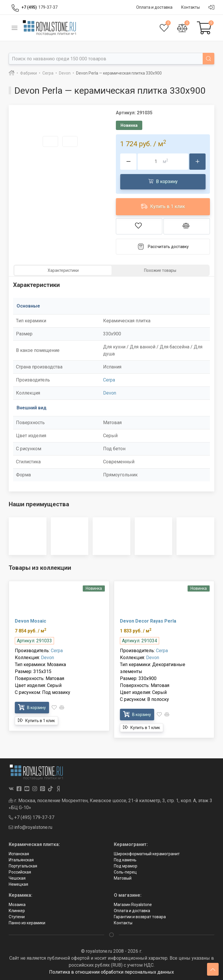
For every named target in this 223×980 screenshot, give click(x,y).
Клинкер (17, 911)
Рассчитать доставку (163, 247)
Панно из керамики (27, 923)
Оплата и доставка (132, 911)
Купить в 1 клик (163, 206)
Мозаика (17, 905)
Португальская (23, 866)
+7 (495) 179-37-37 (32, 817)
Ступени (17, 917)
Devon (110, 393)
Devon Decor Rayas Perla (148, 621)
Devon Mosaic (30, 621)
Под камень (125, 860)
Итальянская (21, 860)
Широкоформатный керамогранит (147, 854)
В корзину (163, 181)
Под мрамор (126, 866)
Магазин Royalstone (133, 905)
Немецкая (18, 884)
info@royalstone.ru (30, 827)
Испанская (19, 854)
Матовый (123, 878)
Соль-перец (125, 872)
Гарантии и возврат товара (140, 917)
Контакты (123, 923)
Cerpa (109, 380)
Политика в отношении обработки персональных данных (111, 972)
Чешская (17, 878)
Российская (20, 872)
